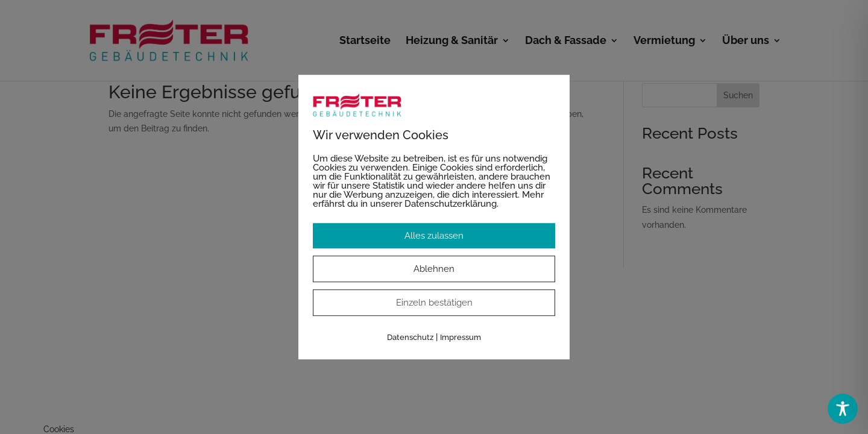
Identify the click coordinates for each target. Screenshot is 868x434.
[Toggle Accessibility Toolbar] (843, 409)
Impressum (461, 337)
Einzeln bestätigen (434, 303)
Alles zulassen (434, 236)
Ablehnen (434, 269)
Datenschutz (410, 337)
